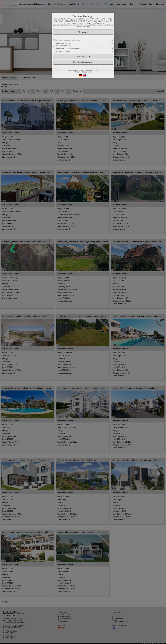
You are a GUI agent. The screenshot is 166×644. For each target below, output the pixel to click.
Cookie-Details (73, 70)
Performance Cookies (64, 46)
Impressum (94, 70)
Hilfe (89, 27)
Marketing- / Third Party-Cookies (68, 49)
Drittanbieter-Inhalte (64, 51)
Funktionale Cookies (64, 43)
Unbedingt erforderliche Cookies (68, 41)
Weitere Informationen (83, 72)
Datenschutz (84, 70)
